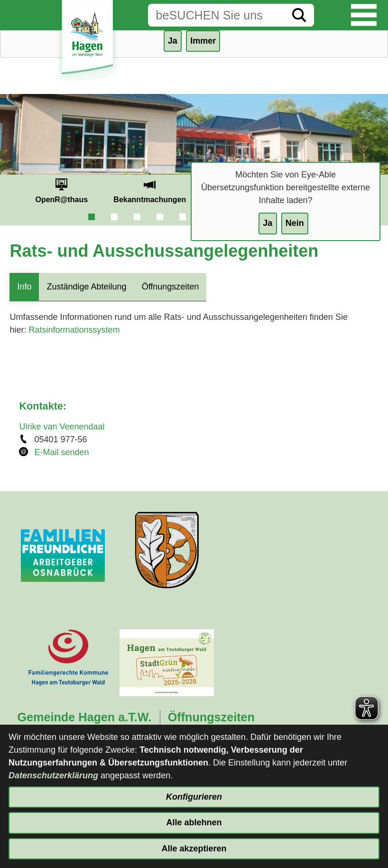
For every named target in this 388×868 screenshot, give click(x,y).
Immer (203, 41)
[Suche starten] (299, 15)
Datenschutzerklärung (53, 775)
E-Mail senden (61, 452)
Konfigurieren (194, 797)
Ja (268, 223)
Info (24, 287)
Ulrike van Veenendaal (62, 427)
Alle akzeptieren (194, 849)
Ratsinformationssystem (74, 330)
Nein (295, 223)
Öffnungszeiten (171, 287)
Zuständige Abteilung (86, 287)
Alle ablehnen (194, 822)
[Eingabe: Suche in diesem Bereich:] (216, 15)
